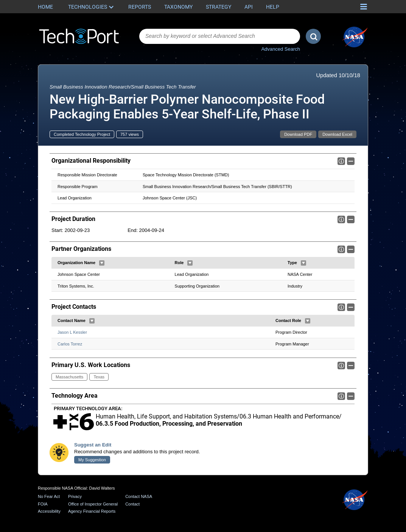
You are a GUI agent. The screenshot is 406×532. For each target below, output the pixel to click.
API (249, 7)
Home (45, 7)
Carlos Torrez (70, 344)
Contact (132, 504)
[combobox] (220, 36)
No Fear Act (49, 496)
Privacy (75, 496)
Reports (140, 7)
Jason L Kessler (72, 332)
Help (273, 7)
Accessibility (49, 512)
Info (341, 161)
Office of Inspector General (93, 504)
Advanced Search (281, 49)
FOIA (43, 504)
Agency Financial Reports (92, 512)
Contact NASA (139, 496)
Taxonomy (178, 7)
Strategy (219, 7)
